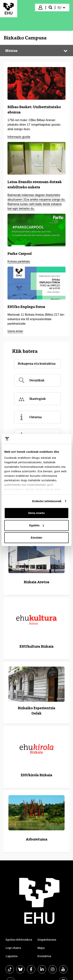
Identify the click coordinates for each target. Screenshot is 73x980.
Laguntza (12, 956)
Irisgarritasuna (47, 940)
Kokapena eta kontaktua (37, 364)
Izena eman (15, 331)
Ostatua (30, 417)
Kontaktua (44, 956)
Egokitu (37, 525)
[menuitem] (62, 8)
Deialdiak (31, 380)
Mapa (41, 948)
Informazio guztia (19, 137)
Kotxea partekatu (19, 261)
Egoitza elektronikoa (19, 940)
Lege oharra (13, 948)
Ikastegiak (32, 399)
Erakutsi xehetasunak (47, 501)
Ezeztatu (37, 538)
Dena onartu (36, 513)
